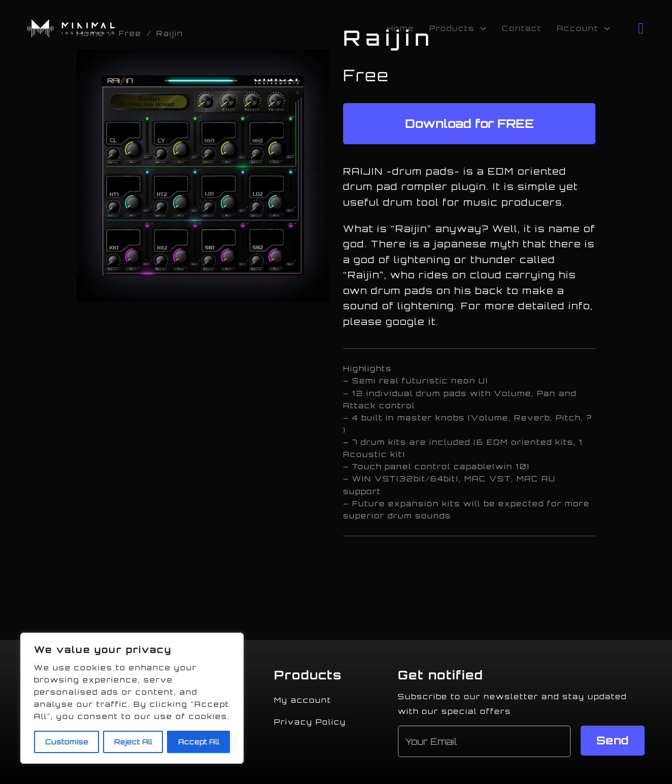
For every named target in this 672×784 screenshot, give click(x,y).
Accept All (199, 742)
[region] (132, 698)
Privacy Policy (310, 722)
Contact (522, 28)
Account (578, 28)
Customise (67, 742)
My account (303, 700)
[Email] (484, 741)
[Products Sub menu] (483, 28)
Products (452, 28)
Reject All (133, 742)
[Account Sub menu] (607, 28)
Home (400, 28)
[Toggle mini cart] (641, 28)
